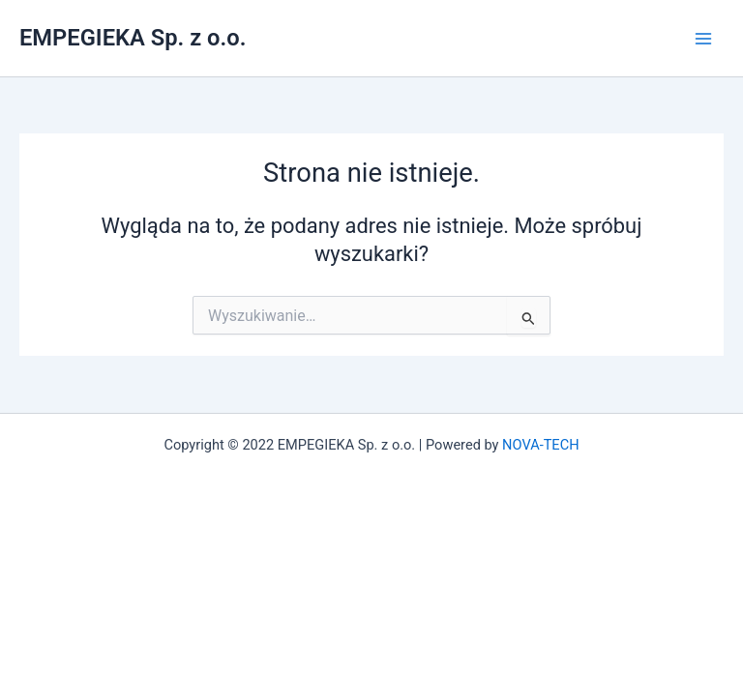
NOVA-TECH (540, 445)
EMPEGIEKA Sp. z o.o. (133, 38)
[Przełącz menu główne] (703, 39)
